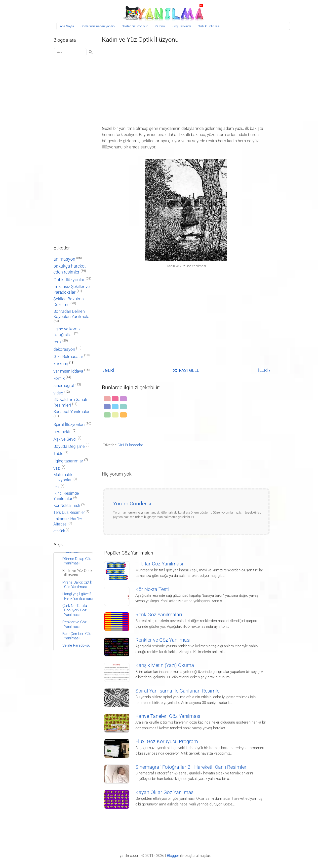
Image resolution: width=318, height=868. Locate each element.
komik (59, 378)
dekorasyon (64, 349)
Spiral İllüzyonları (69, 425)
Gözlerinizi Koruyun (135, 26)
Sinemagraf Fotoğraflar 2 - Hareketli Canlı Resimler (191, 767)
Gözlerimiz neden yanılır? (98, 26)
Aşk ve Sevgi (65, 439)
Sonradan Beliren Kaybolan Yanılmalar (72, 314)
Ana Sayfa (67, 26)
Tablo (59, 454)
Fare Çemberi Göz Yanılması (77, 636)
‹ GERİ (108, 370)
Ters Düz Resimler (69, 512)
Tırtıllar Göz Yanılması (159, 564)
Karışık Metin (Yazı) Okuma (165, 665)
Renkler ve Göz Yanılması (163, 640)
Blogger (173, 856)
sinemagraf (64, 386)
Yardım (160, 26)
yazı (57, 468)
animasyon (64, 259)
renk (57, 342)
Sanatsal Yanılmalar (72, 412)
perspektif (63, 432)
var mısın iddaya (68, 371)
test (57, 487)
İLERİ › (264, 370)
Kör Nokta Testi (152, 589)
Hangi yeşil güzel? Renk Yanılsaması (78, 596)
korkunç (61, 364)
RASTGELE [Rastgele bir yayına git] (186, 370)
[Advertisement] (186, 83)
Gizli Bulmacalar (130, 445)
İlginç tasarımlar (68, 461)
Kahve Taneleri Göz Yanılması (168, 716)
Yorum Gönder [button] (130, 504)
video (58, 393)
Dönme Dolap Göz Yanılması (77, 561)
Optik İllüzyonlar (69, 280)
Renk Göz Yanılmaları (159, 615)
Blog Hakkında (181, 26)
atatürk (59, 531)
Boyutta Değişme (69, 446)
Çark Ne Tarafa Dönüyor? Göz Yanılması (75, 610)
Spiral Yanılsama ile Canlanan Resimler (178, 691)
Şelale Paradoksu (76, 645)
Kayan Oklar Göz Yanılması (165, 792)
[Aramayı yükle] (71, 52)
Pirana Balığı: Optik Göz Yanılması (77, 585)
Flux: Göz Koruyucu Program (167, 742)
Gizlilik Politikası (209, 26)
